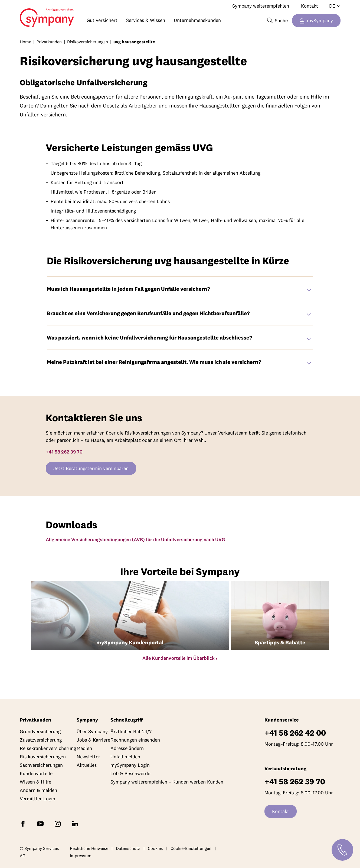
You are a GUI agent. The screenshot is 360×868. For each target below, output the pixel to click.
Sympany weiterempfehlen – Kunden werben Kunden (167, 782)
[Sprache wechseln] (332, 6)
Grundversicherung (40, 731)
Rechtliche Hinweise (89, 848)
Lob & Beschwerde (130, 773)
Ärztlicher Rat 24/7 (131, 731)
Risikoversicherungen (88, 42)
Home (38, 15)
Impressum (81, 856)
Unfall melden (125, 757)
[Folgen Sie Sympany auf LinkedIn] (76, 823)
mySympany (320, 20)
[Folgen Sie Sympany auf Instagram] (59, 823)
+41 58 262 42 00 (295, 733)
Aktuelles (87, 765)
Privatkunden (49, 42)
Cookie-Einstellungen (191, 848)
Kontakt (310, 6)
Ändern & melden (38, 790)
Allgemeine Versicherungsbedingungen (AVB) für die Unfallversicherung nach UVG (135, 539)
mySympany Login (130, 765)
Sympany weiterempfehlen (261, 6)
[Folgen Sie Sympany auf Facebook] (24, 823)
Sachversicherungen (41, 765)
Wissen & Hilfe (35, 782)
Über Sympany (92, 731)
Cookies (155, 848)
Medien (84, 748)
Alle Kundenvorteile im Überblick (179, 658)
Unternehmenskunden (197, 20)
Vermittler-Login (37, 799)
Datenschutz (128, 848)
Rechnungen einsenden (135, 740)
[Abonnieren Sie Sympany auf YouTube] (41, 823)
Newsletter (88, 757)
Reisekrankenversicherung (48, 748)
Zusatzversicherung (41, 740)
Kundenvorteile (36, 773)
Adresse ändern (127, 748)
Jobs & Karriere (93, 740)
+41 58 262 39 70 (64, 452)
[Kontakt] (342, 850)
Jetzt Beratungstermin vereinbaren (91, 468)
